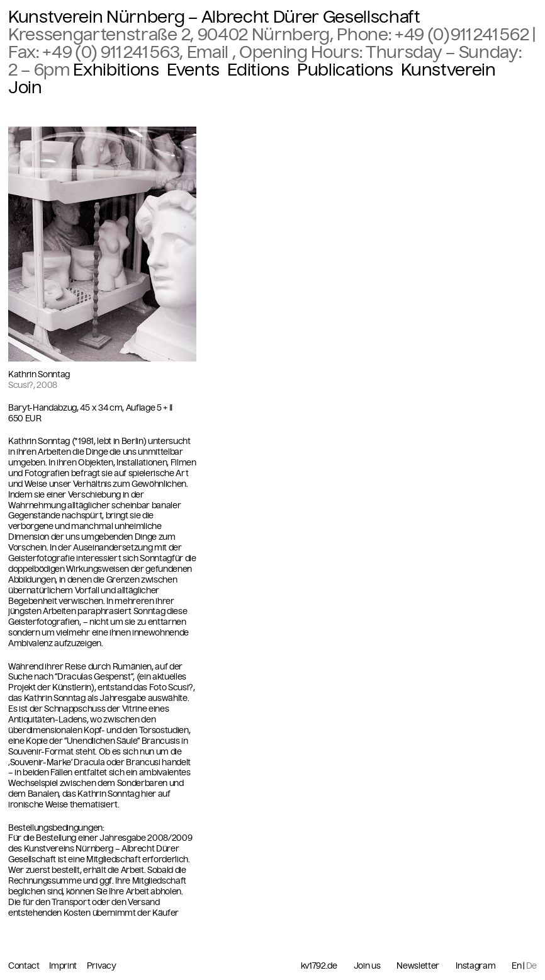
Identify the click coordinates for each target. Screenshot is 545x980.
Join (25, 88)
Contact (25, 966)
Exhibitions (116, 70)
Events (193, 70)
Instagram (475, 966)
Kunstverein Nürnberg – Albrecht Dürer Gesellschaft (214, 17)
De (531, 966)
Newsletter (418, 966)
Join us (367, 966)
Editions (258, 70)
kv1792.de (319, 966)
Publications (345, 70)
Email (210, 52)
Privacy (102, 966)
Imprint (64, 966)
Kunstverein (448, 70)
